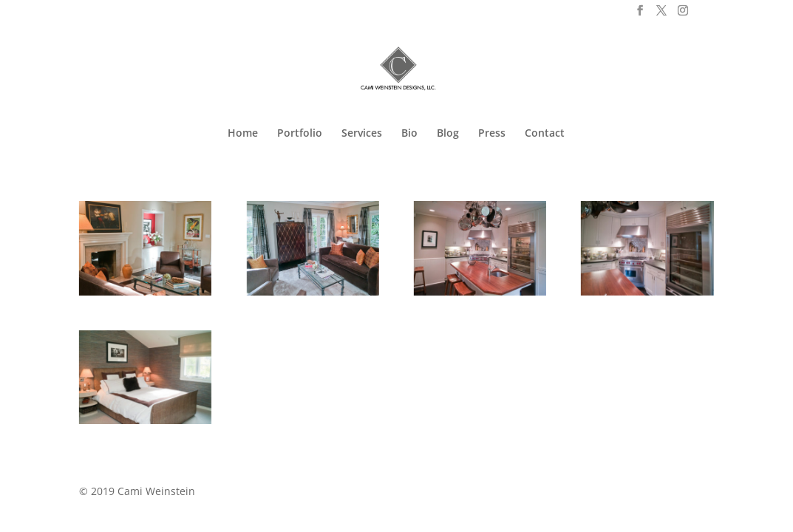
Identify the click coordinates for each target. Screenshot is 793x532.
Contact (545, 134)
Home (243, 134)
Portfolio (300, 134)
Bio (409, 134)
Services (362, 134)
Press (492, 134)
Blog (448, 134)
